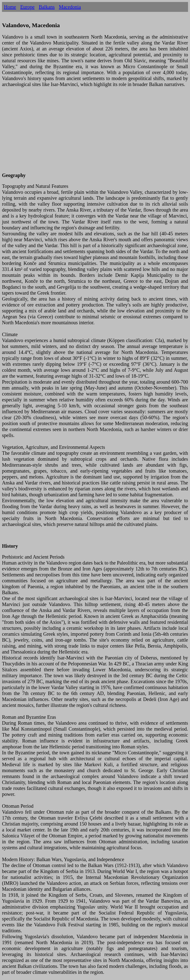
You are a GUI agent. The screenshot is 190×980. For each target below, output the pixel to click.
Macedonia (70, 7)
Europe (27, 7)
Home (10, 7)
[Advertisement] (95, 133)
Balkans (47, 7)
